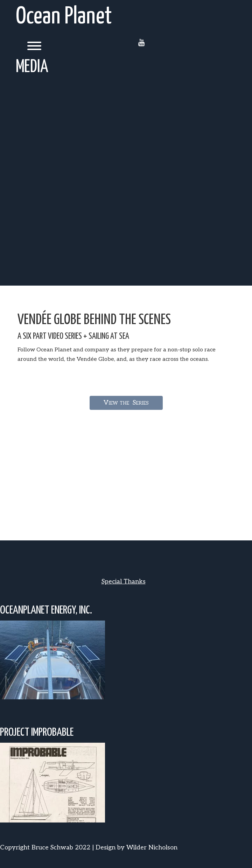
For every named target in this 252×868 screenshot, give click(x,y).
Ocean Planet (64, 17)
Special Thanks (124, 582)
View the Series (126, 403)
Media (32, 67)
